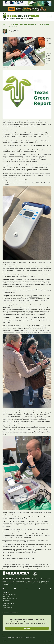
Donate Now (27, 628)
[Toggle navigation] (50, 16)
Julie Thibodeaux (14, 30)
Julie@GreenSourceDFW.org (10, 598)
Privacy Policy (48, 641)
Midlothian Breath (44, 311)
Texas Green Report (16, 136)
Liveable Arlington (14, 124)
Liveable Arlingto (26, 325)
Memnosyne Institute (8, 603)
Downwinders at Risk (34, 123)
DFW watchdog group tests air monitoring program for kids (18, 558)
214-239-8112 (6, 609)
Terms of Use (6, 641)
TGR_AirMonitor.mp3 (10, 561)
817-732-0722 (6, 600)
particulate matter (34, 297)
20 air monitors (24, 154)
